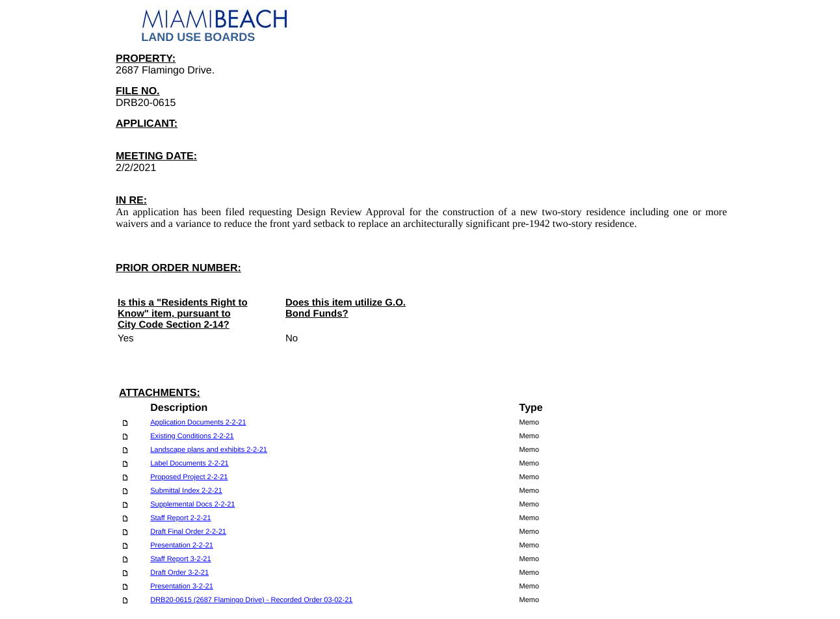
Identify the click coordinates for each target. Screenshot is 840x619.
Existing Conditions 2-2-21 (192, 436)
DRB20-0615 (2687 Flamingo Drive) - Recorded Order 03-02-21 (251, 600)
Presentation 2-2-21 (182, 546)
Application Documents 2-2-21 (198, 423)
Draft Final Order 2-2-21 (188, 532)
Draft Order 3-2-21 (179, 573)
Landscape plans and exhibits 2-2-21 (209, 450)
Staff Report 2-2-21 (180, 518)
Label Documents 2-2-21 (189, 464)
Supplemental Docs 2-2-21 (192, 505)
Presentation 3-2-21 (182, 586)
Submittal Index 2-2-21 (186, 491)
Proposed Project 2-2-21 (189, 477)
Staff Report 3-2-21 (180, 559)
